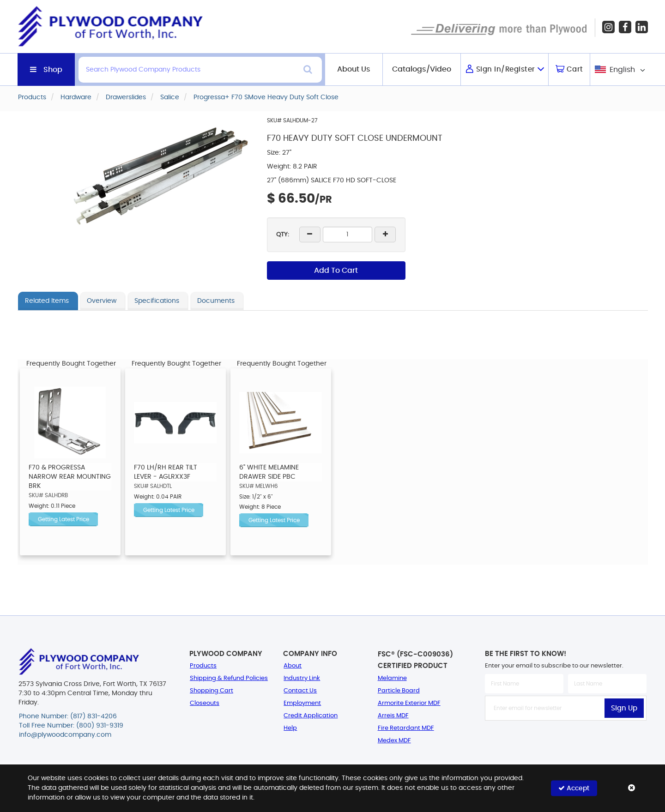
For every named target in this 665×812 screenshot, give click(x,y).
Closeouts (205, 703)
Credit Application (311, 716)
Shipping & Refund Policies (229, 678)
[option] (70, 462)
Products (203, 666)
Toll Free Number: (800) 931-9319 (71, 726)
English (622, 70)
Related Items (47, 301)
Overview (102, 301)
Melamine (392, 678)
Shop (53, 70)
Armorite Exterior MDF (409, 703)
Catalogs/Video (422, 69)
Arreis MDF (393, 716)
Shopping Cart (212, 691)
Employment (302, 703)
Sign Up (624, 708)
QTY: (283, 235)
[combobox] (619, 69)
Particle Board (399, 691)
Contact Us (300, 691)
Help (290, 728)
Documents (216, 301)
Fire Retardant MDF (406, 728)
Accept (574, 788)
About (293, 666)
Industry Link (302, 678)
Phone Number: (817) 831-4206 (68, 716)
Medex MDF (394, 741)
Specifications (157, 301)
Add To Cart (336, 271)
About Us (354, 69)
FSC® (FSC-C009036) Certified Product (415, 660)
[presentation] (566, 741)
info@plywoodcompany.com (65, 735)
